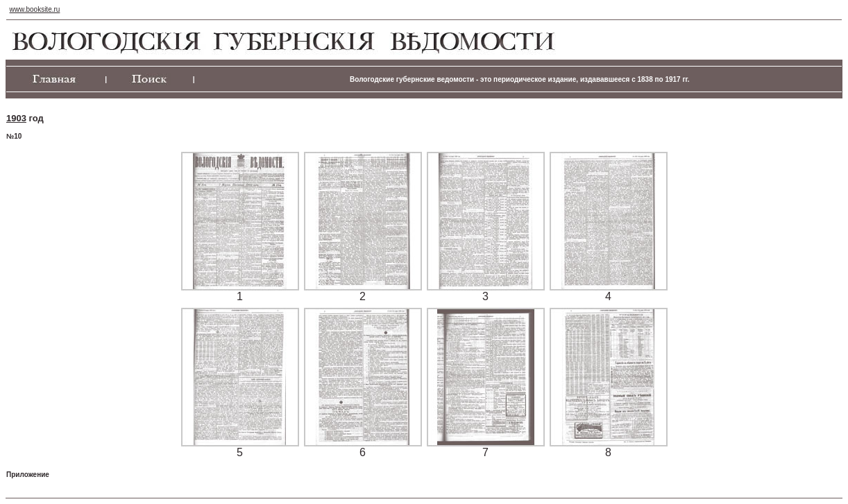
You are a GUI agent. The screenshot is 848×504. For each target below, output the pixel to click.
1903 (16, 118)
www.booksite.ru (35, 9)
